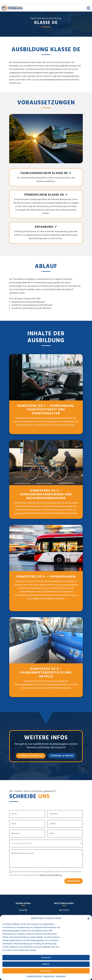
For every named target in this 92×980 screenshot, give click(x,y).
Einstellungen (46, 971)
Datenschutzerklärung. (51, 875)
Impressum (61, 976)
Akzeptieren (46, 958)
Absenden (74, 881)
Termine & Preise (62, 756)
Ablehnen (46, 964)
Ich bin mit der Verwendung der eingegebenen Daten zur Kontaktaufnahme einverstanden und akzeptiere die (45, 873)
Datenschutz (49, 976)
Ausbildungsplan (31, 756)
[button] (88, 919)
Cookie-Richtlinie (34, 976)
